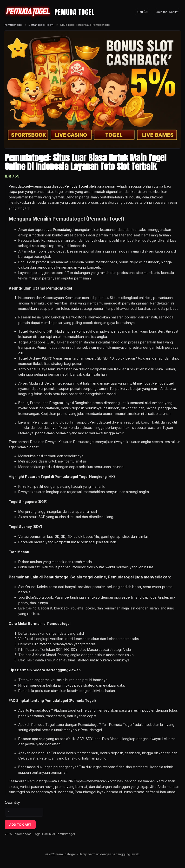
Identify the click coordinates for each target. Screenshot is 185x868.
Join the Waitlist (167, 12)
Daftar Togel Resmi (41, 25)
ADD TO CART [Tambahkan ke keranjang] (20, 825)
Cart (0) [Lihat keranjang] (142, 12)
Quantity (12, 802)
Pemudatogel (13, 25)
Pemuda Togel (76, 186)
